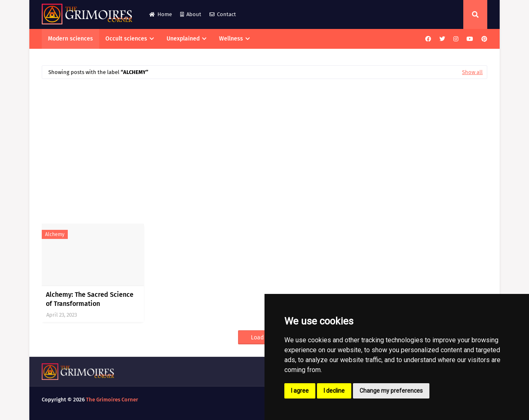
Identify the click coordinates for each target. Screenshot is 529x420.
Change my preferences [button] (391, 391)
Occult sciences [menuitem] (126, 39)
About (191, 14)
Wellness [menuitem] (231, 39)
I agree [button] (300, 391)
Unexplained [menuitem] (183, 39)
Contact (223, 14)
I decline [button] (334, 391)
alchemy (55, 234)
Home (161, 14)
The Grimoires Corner (112, 400)
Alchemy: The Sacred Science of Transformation (90, 299)
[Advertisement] (264, 147)
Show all (472, 72)
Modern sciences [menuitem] (70, 39)
